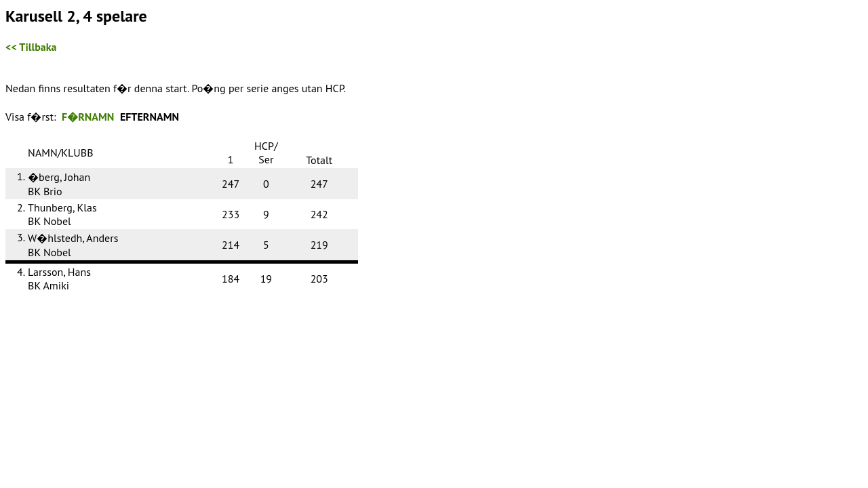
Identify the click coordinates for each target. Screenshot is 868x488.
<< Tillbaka (31, 47)
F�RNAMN (88, 117)
